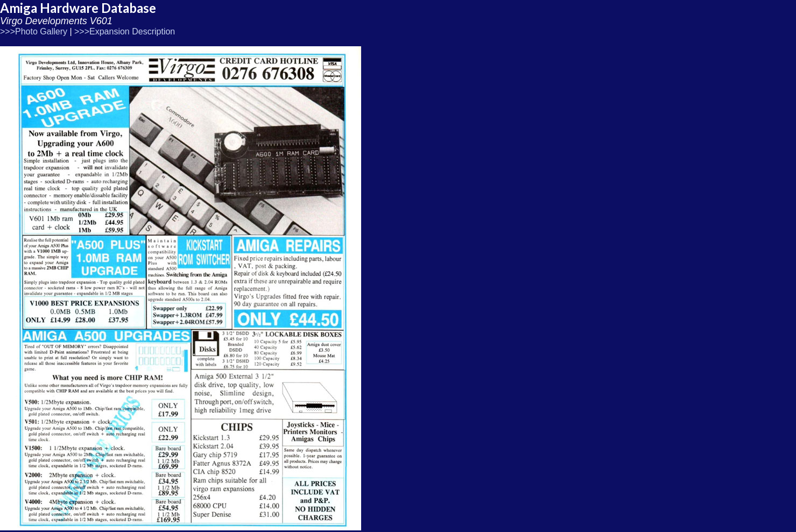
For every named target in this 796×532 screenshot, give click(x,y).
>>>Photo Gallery (34, 31)
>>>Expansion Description (125, 31)
